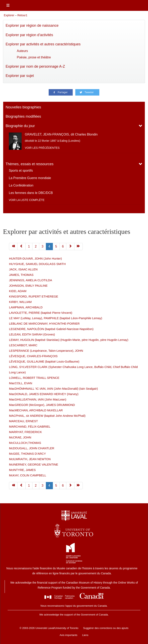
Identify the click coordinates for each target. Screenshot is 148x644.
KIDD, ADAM (18, 291)
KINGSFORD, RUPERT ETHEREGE (34, 296)
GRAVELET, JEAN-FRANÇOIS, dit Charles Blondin (61, 134)
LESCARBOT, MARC (23, 345)
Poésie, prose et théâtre (34, 57)
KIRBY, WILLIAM (20, 302)
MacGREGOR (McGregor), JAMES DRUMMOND (42, 405)
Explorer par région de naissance (32, 25)
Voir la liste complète (27, 200)
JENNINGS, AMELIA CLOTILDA (31, 280)
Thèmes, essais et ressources (30, 164)
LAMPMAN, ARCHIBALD (26, 307)
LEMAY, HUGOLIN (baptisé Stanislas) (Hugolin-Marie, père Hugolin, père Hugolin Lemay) (69, 340)
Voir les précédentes (42, 148)
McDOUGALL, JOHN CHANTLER (32, 448)
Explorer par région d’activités (29, 35)
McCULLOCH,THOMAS (25, 443)
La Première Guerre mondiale (30, 178)
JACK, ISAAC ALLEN (23, 269)
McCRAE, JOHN (20, 437)
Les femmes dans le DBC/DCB (31, 193)
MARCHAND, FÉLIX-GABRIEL (30, 426)
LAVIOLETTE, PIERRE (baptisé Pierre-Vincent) (41, 313)
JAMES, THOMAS (21, 275)
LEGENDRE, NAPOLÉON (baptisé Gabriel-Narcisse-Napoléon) (51, 329)
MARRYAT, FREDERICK (25, 432)
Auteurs (22, 51)
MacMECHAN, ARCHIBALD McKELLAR (36, 410)
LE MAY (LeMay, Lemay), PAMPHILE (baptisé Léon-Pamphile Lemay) (56, 318)
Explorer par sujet (20, 76)
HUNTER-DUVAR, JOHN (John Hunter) (35, 258)
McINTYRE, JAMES (22, 470)
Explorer (9, 15)
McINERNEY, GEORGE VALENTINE (34, 464)
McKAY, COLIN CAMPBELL (28, 475)
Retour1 (22, 15)
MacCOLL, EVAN (21, 383)
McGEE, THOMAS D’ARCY (27, 454)
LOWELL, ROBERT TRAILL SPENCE (34, 378)
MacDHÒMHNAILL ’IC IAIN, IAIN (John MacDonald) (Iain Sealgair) (53, 389)
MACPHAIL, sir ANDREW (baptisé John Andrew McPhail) (47, 416)
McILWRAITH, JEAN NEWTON (30, 459)
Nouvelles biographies (23, 107)
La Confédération (21, 185)
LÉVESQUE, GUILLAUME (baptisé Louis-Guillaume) (44, 361)
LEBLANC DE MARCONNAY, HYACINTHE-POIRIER (44, 324)
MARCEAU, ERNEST (23, 421)
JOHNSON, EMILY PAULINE (28, 286)
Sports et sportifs (21, 171)
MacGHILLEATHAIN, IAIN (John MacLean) (38, 399)
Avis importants (69, 635)
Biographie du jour (20, 126)
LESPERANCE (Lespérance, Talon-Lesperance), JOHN (46, 351)
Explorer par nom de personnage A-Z (35, 66)
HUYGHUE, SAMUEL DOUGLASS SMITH (37, 264)
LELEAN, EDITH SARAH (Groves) (32, 334)
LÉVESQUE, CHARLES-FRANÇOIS (33, 356)
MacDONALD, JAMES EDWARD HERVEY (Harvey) (44, 394)
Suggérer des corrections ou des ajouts (106, 628)
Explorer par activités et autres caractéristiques (43, 44)
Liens (85, 635)
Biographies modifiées (23, 116)
